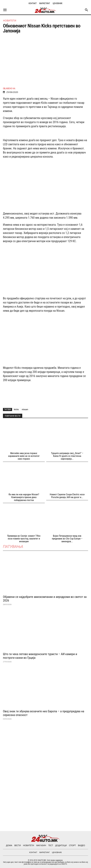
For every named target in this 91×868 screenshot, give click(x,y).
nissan (25, 409)
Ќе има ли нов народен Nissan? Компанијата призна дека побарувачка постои (24, 497)
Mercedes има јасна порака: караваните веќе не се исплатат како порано (24, 456)
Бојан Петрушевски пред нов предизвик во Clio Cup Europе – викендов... (67, 539)
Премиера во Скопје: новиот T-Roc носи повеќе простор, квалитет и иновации (24, 539)
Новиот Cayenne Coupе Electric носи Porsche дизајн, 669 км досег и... (67, 496)
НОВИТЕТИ (10, 21)
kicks (16, 409)
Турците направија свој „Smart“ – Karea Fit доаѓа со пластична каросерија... (67, 456)
